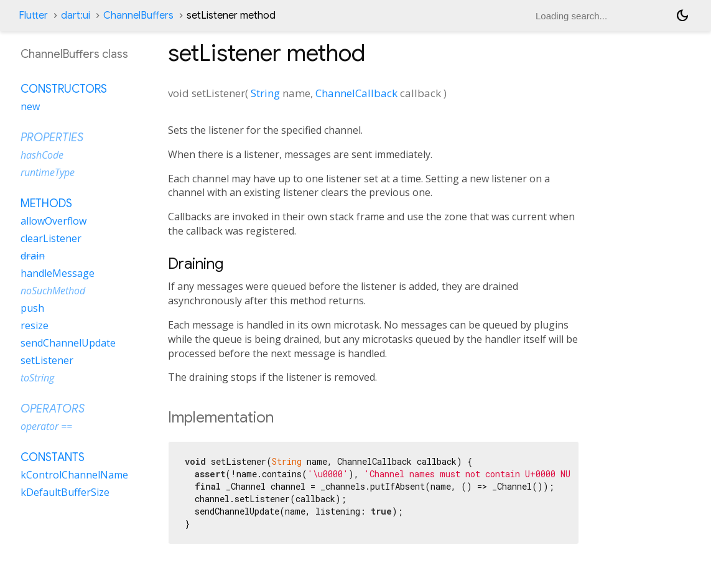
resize (35, 325)
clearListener (51, 238)
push (32, 308)
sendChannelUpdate (68, 343)
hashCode (42, 155)
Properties (52, 138)
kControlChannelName (74, 475)
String (265, 93)
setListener (47, 360)
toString (37, 378)
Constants (53, 457)
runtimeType (48, 172)
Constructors (64, 89)
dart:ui (76, 16)
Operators (53, 409)
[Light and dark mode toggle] (682, 16)
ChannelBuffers (138, 16)
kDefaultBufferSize (65, 492)
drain (33, 256)
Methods (46, 203)
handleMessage (58, 273)
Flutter (33, 16)
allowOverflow (53, 221)
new (30, 106)
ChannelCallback (356, 93)
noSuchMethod (53, 291)
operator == (46, 426)
